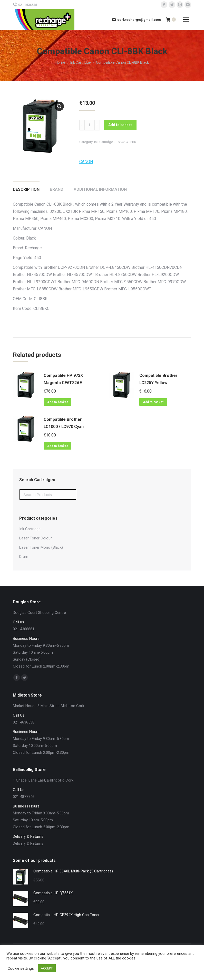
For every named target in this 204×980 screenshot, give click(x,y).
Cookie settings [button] (21, 968)
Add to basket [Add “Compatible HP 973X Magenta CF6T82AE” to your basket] (57, 402)
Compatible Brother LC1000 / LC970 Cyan (64, 423)
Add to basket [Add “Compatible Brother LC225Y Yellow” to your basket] (153, 402)
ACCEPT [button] (47, 968)
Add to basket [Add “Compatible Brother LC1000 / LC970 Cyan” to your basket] (57, 446)
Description (26, 189)
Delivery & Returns (28, 843)
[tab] (26, 187)
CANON (86, 162)
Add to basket (120, 125)
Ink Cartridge (104, 142)
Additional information (100, 189)
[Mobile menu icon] (186, 20)
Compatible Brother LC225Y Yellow (158, 379)
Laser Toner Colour (36, 538)
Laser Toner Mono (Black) (41, 547)
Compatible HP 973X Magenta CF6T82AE (63, 379)
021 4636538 (25, 5)
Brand (57, 189)
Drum (24, 557)
